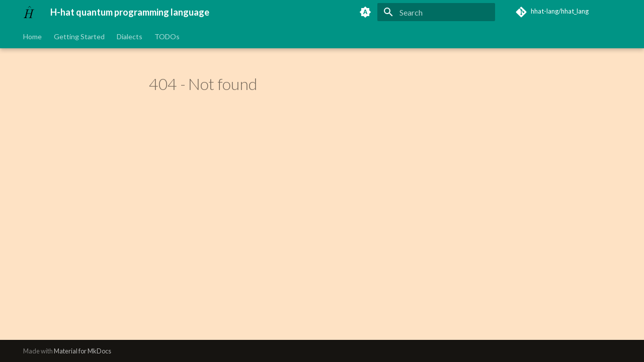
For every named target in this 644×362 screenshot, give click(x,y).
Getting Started (79, 36)
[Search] (436, 12)
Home (32, 36)
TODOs (167, 36)
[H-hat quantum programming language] (29, 12)
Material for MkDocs (83, 351)
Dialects (130, 36)
